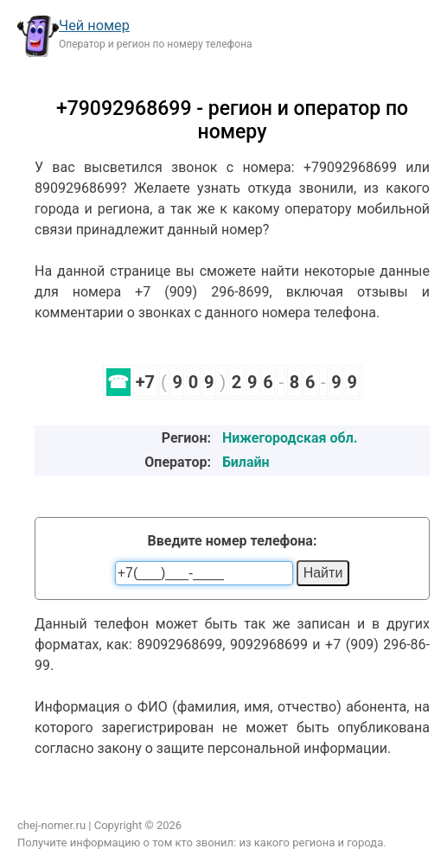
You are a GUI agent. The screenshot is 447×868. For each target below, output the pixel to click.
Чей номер (94, 26)
